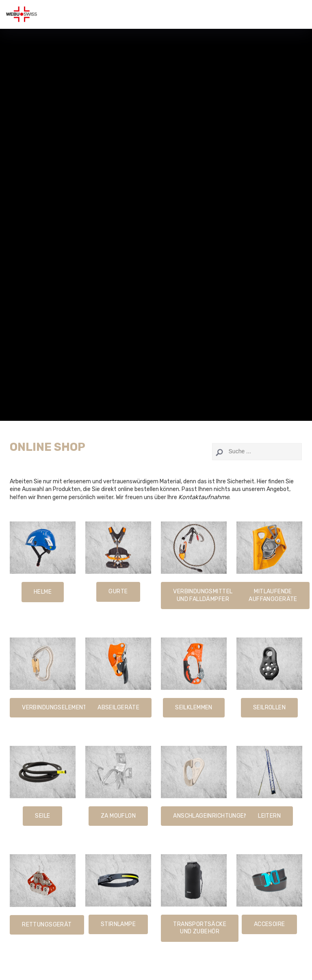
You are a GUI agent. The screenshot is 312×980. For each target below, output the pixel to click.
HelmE (43, 592)
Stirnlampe (118, 924)
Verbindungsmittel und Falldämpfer (203, 595)
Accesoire (270, 924)
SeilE (42, 816)
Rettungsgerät (47, 925)
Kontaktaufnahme (204, 497)
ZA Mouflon (118, 816)
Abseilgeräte (118, 708)
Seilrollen (269, 708)
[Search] (257, 452)
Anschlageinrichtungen (210, 816)
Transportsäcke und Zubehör (200, 928)
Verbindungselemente (56, 708)
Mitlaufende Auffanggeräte (273, 595)
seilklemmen (194, 708)
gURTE (118, 591)
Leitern (269, 816)
